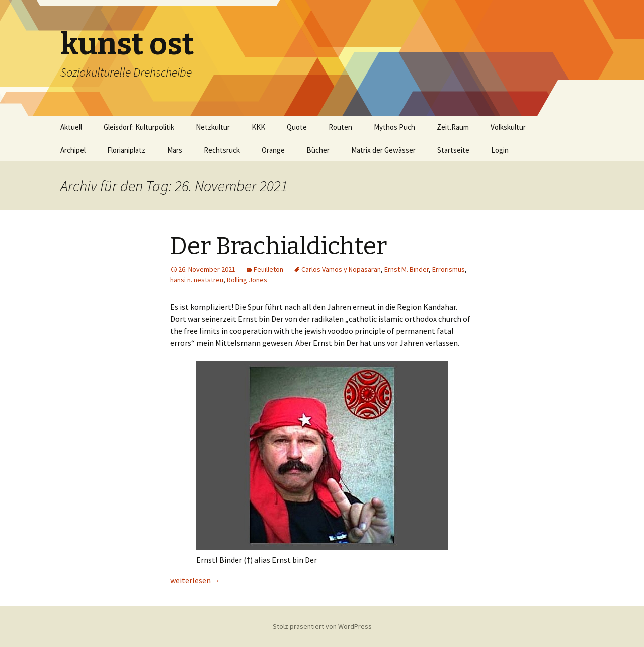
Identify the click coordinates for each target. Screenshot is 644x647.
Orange (273, 150)
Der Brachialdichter (278, 246)
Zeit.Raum (453, 127)
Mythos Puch (394, 127)
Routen (340, 127)
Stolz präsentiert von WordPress (322, 626)
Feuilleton (268, 269)
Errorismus (449, 269)
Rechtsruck (222, 150)
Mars (175, 150)
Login (500, 150)
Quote (297, 127)
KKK (258, 127)
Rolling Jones (247, 280)
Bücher (318, 150)
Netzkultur (213, 127)
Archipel (73, 150)
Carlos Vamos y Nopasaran (341, 269)
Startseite (453, 150)
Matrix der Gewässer (383, 150)
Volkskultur (508, 127)
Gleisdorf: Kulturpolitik (139, 127)
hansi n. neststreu (197, 280)
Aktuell (71, 127)
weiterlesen (195, 580)
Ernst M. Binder (407, 269)
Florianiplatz (126, 150)
